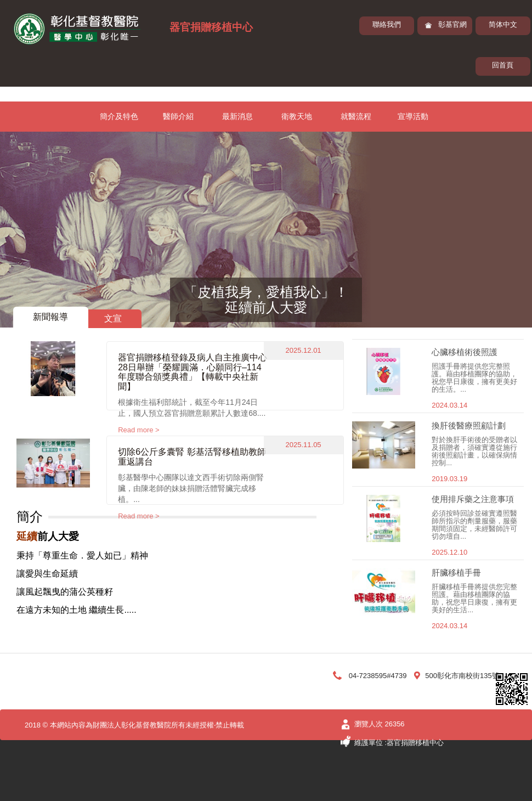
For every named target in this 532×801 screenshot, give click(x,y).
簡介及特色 (119, 116)
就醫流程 (356, 116)
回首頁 (503, 65)
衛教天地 (297, 116)
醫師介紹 (178, 116)
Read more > (139, 430)
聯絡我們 (387, 24)
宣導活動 (413, 116)
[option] (266, 230)
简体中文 (503, 24)
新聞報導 (50, 317)
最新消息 (237, 116)
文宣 (113, 318)
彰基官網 (452, 24)
